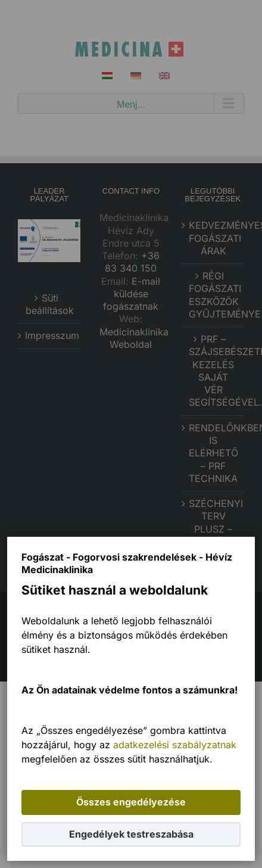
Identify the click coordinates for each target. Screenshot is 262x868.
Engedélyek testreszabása (131, 834)
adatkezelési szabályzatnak (175, 745)
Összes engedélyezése (131, 802)
